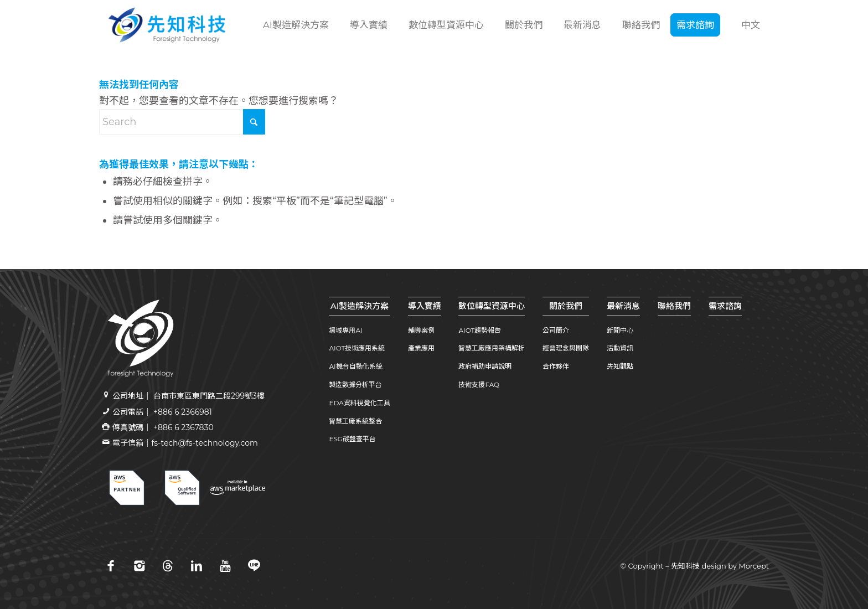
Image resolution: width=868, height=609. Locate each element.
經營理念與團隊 (566, 348)
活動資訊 (620, 348)
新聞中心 (620, 330)
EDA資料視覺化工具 (359, 403)
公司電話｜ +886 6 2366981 (162, 412)
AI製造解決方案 (360, 306)
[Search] (182, 122)
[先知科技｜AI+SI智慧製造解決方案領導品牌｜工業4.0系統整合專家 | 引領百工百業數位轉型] (167, 25)
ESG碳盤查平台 (352, 439)
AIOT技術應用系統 (357, 348)
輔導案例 (421, 330)
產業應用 (421, 348)
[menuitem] (294, 25)
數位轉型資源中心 (492, 306)
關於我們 (566, 306)
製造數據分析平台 (355, 385)
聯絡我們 (674, 306)
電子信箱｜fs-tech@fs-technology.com (185, 443)
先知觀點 (620, 366)
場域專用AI (345, 330)
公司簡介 (556, 330)
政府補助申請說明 (485, 366)
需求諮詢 (725, 306)
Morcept (754, 566)
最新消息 (623, 306)
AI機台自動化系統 (355, 366)
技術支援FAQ (479, 385)
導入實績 (425, 306)
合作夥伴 (556, 366)
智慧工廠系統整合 (355, 421)
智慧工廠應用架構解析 (492, 348)
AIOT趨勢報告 (480, 330)
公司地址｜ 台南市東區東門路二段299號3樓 (188, 396)
